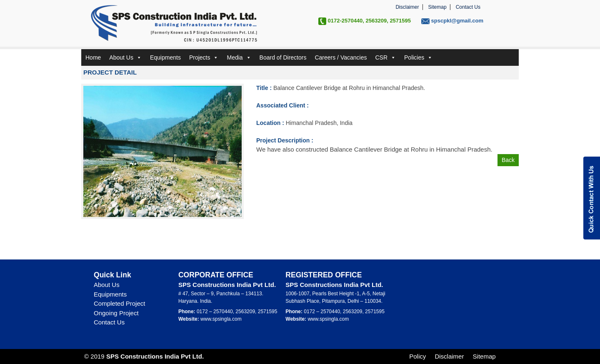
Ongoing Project (116, 313)
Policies (418, 57)
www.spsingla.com (221, 319)
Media (239, 57)
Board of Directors (283, 57)
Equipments (165, 57)
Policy (417, 356)
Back (508, 160)
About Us (125, 57)
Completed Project (119, 303)
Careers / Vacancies (341, 57)
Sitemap (437, 7)
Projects (204, 57)
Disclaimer (407, 7)
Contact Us (468, 7)
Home (93, 57)
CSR (385, 57)
